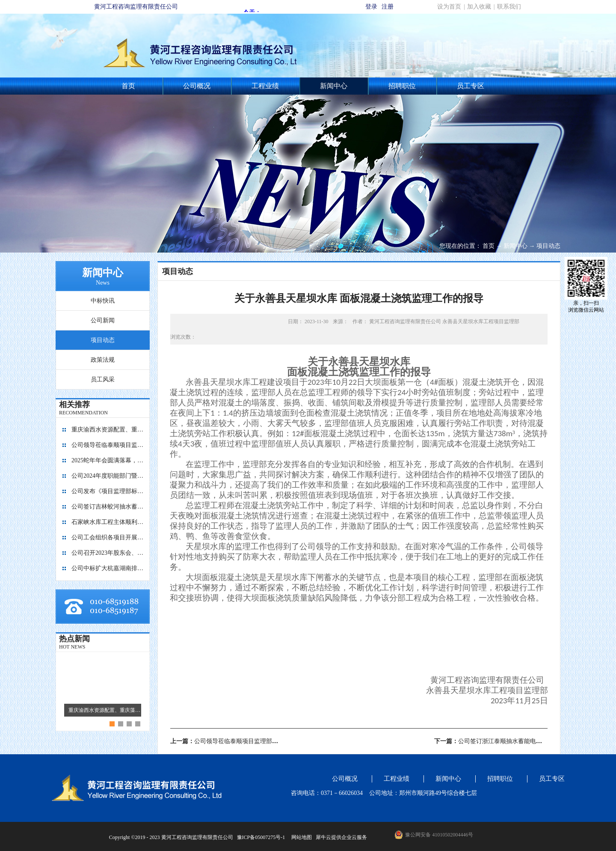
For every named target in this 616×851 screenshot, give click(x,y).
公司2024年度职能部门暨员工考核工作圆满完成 (108, 476)
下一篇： (509, 741)
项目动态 (548, 246)
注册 (388, 7)
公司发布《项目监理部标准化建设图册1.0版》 (108, 491)
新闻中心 (515, 246)
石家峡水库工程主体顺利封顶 (108, 522)
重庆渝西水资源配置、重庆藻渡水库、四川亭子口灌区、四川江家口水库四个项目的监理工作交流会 (108, 430)
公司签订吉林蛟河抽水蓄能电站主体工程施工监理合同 (108, 507)
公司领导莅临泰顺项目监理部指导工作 (108, 445)
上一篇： (233, 741)
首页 (128, 86)
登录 (371, 7)
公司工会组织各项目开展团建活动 (108, 537)
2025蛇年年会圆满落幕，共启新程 (108, 460)
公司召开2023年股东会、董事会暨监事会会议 (108, 553)
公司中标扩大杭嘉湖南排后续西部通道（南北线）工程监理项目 (108, 568)
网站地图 (300, 837)
